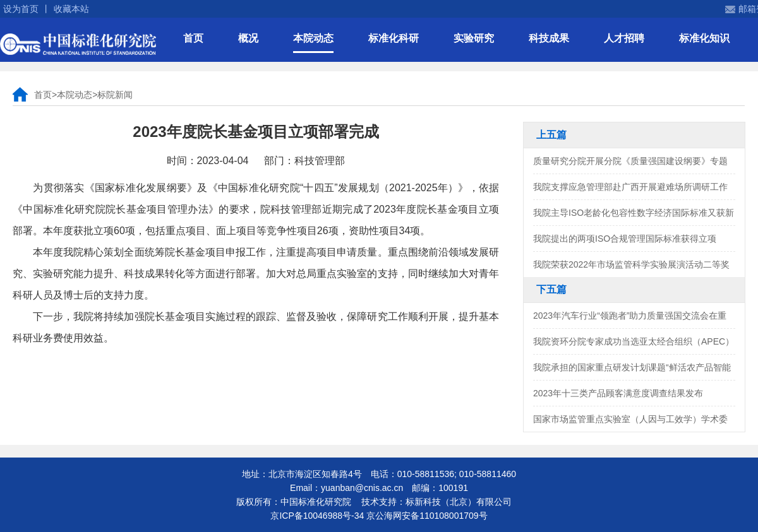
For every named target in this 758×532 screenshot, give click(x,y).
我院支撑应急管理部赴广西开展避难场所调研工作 (630, 187)
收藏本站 (71, 9)
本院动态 (313, 38)
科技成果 (549, 38)
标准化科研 (394, 38)
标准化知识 (704, 38)
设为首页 (21, 9)
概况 (248, 38)
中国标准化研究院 (78, 44)
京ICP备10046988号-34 (317, 516)
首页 (193, 38)
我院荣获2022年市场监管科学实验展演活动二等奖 (631, 264)
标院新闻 (115, 95)
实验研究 (474, 38)
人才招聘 (624, 38)
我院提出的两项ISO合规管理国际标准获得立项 (625, 239)
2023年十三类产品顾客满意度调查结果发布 (618, 393)
